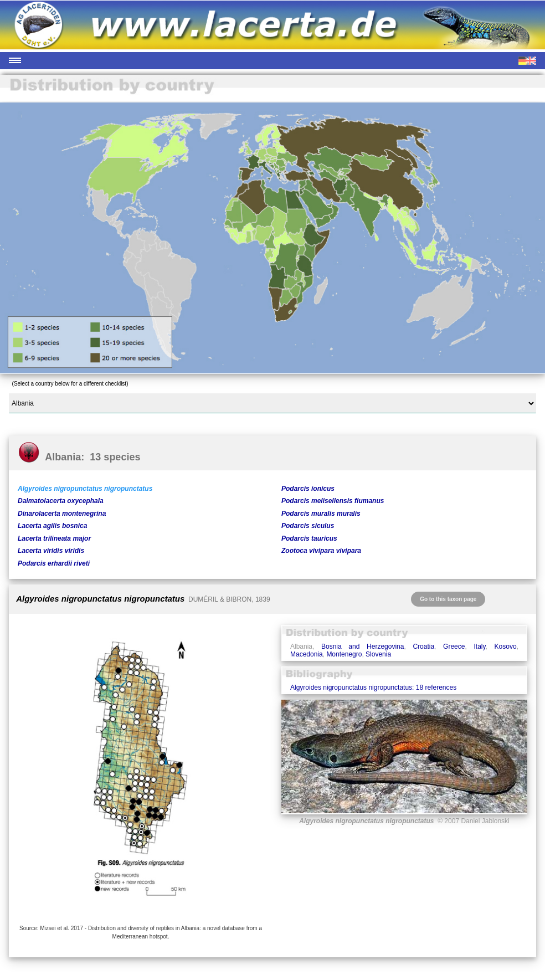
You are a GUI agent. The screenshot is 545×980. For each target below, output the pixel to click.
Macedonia (307, 654)
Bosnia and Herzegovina (363, 647)
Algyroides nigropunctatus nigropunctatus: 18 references (373, 687)
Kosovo (506, 647)
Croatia (423, 647)
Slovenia (378, 654)
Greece (454, 647)
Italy (479, 647)
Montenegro (344, 654)
